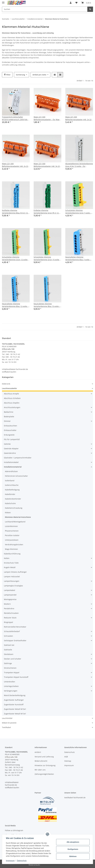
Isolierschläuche (12, 485)
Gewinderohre (10, 453)
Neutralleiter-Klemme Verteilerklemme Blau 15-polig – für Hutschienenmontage (47, 305)
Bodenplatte (9, 417)
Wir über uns (40, 770)
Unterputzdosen (12, 540)
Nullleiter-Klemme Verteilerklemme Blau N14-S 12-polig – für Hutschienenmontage (15, 212)
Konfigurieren (73, 849)
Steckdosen (9, 654)
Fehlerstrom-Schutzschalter (16, 476)
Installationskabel (11, 462)
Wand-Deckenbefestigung (15, 695)
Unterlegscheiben (11, 686)
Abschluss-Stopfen (12, 403)
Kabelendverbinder (13, 499)
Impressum (10, 861)
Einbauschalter (10, 430)
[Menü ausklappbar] (3, 2)
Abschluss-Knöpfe (11, 394)
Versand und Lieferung (44, 757)
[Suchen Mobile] (45, 9)
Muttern (7, 604)
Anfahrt (38, 752)
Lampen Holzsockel (12, 577)
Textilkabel (6, 727)
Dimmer (7, 421)
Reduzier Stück (10, 618)
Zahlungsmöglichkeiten (44, 774)
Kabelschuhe (10, 503)
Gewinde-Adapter (11, 449)
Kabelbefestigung (12, 490)
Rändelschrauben (11, 613)
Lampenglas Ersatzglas (13, 586)
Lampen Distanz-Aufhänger (15, 572)
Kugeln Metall (10, 567)
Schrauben (8, 636)
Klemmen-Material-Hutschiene (18, 517)
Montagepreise (10, 599)
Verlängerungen (11, 691)
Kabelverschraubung (14, 508)
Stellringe (8, 663)
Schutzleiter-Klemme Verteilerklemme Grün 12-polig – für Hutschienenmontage (15, 258)
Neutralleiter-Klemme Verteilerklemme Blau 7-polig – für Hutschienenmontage (78, 258)
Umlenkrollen (10, 682)
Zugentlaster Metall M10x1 (15, 709)
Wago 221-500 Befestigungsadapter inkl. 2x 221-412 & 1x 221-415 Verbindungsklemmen (79, 118)
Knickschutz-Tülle (11, 563)
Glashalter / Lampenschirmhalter (18, 458)
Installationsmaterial (13, 467)
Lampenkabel (10, 590)
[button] (71, 3)
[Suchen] (90, 9)
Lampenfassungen (12, 581)
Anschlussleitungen (12, 407)
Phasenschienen (12, 531)
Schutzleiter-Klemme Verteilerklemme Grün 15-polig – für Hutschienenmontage (47, 258)
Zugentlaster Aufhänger (14, 700)
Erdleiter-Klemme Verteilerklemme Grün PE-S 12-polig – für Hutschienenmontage (47, 212)
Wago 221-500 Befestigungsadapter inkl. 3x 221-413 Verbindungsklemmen (47, 165)
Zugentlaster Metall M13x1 (15, 714)
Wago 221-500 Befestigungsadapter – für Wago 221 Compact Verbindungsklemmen (47, 118)
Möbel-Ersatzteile (9, 723)
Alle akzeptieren (73, 842)
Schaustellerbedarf (12, 631)
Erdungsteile (9, 435)
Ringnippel (8, 622)
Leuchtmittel (7, 718)
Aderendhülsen (11, 471)
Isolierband (10, 481)
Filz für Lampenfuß (12, 439)
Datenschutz (22, 861)
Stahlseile (8, 650)
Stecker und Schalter (13, 659)
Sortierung (20, 75)
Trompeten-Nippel (12, 672)
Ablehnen (73, 856)
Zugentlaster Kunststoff (14, 704)
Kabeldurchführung (12, 554)
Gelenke (7, 444)
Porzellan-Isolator (12, 535)
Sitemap (68, 761)
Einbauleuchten (11, 426)
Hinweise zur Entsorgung (45, 765)
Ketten (7, 558)
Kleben (8, 513)
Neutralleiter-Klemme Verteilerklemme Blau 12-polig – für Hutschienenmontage (15, 305)
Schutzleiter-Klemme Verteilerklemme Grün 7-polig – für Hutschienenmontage (78, 212)
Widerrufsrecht (41, 761)
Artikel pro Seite (39, 75)
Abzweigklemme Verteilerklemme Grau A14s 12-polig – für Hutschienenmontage (79, 165)
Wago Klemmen (11, 549)
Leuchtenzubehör (9, 388)
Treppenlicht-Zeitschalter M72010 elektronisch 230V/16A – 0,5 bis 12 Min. (15, 118)
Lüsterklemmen (11, 526)
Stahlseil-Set (9, 645)
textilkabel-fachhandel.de (75, 798)
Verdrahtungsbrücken (14, 545)
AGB (66, 757)
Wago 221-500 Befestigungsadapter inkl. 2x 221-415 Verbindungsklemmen (16, 165)
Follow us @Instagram (14, 830)
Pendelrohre (9, 609)
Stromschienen (10, 668)
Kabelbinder (10, 494)
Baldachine (9, 412)
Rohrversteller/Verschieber (15, 627)
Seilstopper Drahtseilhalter (15, 640)
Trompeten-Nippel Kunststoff (16, 677)
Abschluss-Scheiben (12, 398)
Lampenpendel (10, 595)
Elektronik (6, 384)
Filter (7, 75)
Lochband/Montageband (15, 522)
